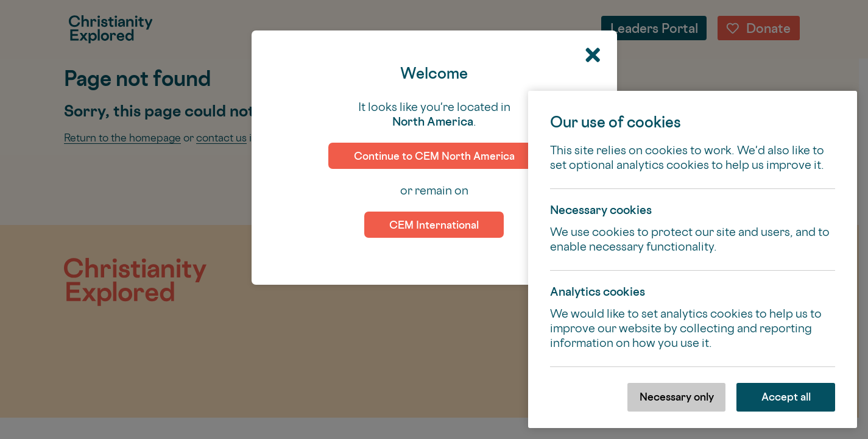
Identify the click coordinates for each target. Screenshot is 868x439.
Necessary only (677, 397)
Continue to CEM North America (434, 156)
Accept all (786, 397)
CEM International (434, 225)
